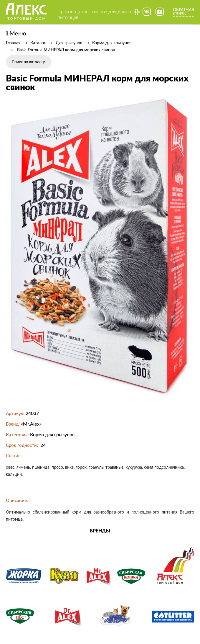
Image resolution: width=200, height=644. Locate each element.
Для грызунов (69, 43)
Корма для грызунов (112, 43)
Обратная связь (184, 12)
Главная (13, 43)
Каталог (38, 43)
